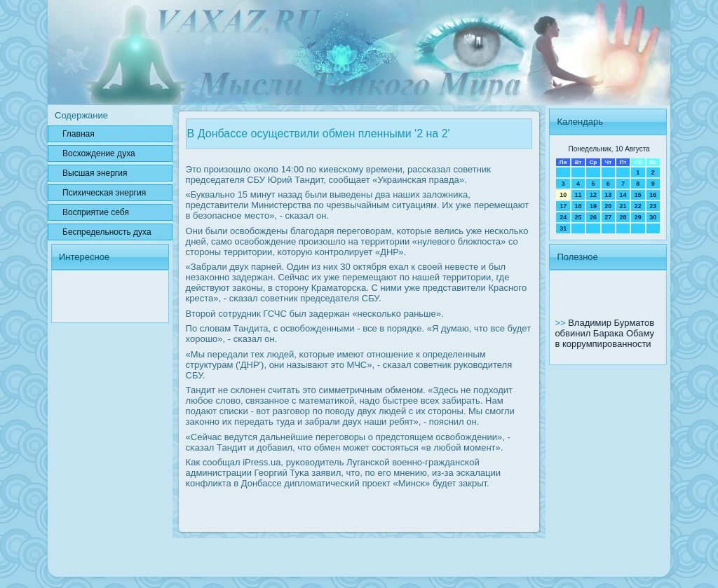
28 (623, 217)
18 (578, 206)
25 (578, 217)
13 (608, 195)
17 (563, 206)
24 (563, 217)
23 (653, 206)
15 (638, 195)
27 (608, 217)
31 (563, 228)
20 (608, 206)
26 (593, 217)
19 (593, 206)
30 (653, 217)
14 (623, 195)
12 (593, 195)
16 (653, 195)
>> (561, 323)
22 (638, 206)
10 (563, 195)
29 (638, 217)
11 (578, 195)
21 (623, 206)
